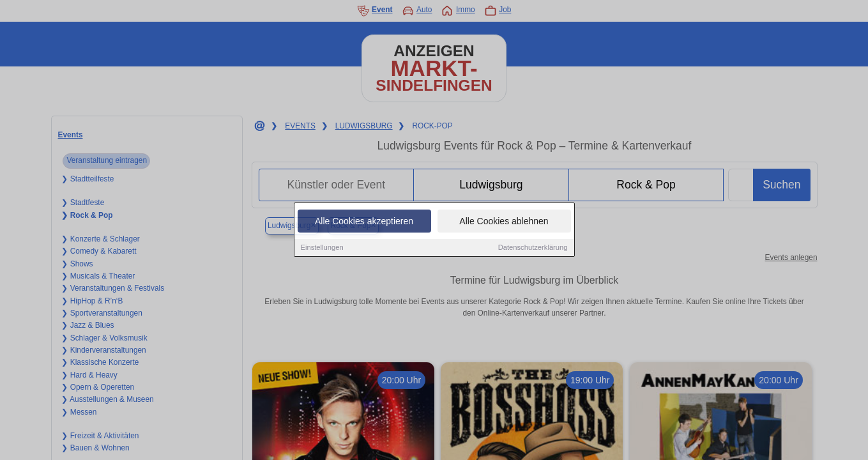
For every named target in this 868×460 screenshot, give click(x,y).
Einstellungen (322, 249)
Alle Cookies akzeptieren (364, 223)
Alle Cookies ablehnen (504, 223)
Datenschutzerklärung (533, 249)
